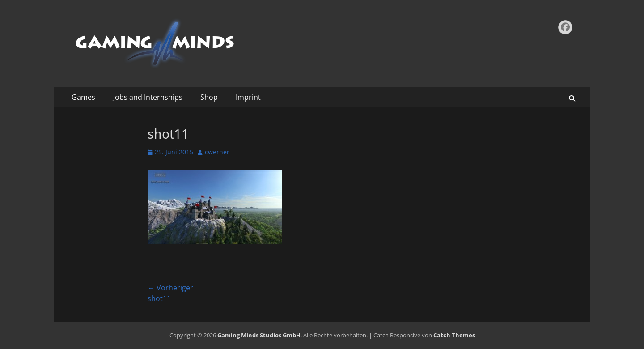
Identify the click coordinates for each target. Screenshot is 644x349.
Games (83, 97)
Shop (209, 97)
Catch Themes (454, 335)
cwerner (217, 152)
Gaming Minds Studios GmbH (259, 335)
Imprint (248, 97)
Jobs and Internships (148, 97)
